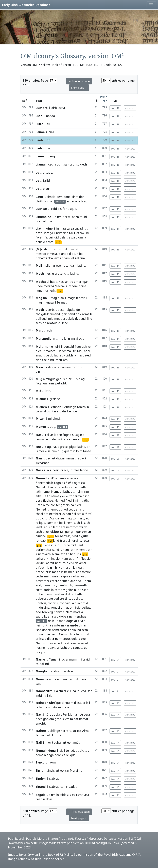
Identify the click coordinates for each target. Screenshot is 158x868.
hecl (65, 487)
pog (53, 427)
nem (77, 487)
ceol (71, 509)
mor (48, 742)
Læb (39, 148)
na (72, 505)
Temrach (81, 347)
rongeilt (56, 607)
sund (56, 550)
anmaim (72, 659)
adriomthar (44, 550)
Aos (52, 518)
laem (59, 197)
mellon (48, 265)
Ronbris (41, 603)
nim (87, 492)
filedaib (86, 559)
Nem (56, 554)
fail (49, 695)
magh (71, 298)
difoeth (41, 567)
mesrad (41, 254)
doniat (40, 634)
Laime (40, 132)
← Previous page (79, 81)
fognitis (68, 435)
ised (38, 630)
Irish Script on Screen (50, 859)
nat (76, 719)
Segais (40, 795)
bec (48, 458)
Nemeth (52, 523)
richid (84, 603)
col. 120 (115, 435)
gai (68, 541)
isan (90, 691)
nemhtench (55, 594)
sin (77, 572)
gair (64, 314)
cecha (40, 576)
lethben (56, 407)
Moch (40, 274)
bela (63, 237)
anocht (40, 723)
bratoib (52, 323)
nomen (50, 347)
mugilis (50, 379)
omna (82, 237)
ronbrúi (53, 603)
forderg (47, 612)
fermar (62, 302)
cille (66, 691)
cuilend (63, 323)
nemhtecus (57, 514)
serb (51, 310)
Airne (86, 731)
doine (82, 286)
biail (51, 132)
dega (50, 755)
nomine (66, 367)
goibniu (71, 590)
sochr (61, 164)
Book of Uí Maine (60, 855)
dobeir (40, 594)
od (59, 509)
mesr (49, 286)
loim (54, 451)
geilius (86, 607)
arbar (70, 201)
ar (85, 351)
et (73, 258)
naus (56, 447)
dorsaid (69, 347)
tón (48, 714)
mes (54, 249)
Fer (65, 714)
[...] (58, 242)
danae (60, 518)
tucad (79, 228)
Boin (49, 799)
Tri (64, 545)
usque (72, 209)
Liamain (42, 164)
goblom (48, 719)
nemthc (75, 527)
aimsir (50, 197)
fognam (41, 383)
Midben (41, 407)
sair (38, 684)
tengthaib (63, 505)
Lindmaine (61, 233)
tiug (48, 447)
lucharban (42, 463)
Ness (39, 470)
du (59, 249)
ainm (75, 197)
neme (46, 491)
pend (71, 314)
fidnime (59, 612)
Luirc (39, 124)
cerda (58, 590)
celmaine (42, 439)
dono (67, 197)
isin (60, 707)
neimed (69, 572)
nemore (63, 478)
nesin (56, 470)
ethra (50, 242)
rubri (69, 379)
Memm (41, 427)
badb (54, 282)
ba (81, 254)
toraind (41, 411)
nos (38, 648)
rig (70, 518)
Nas (39, 435)
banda (50, 116)
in (58, 228)
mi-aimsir (54, 418)
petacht (61, 383)
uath (85, 500)
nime (65, 496)
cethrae (70, 643)
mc (48, 735)
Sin (38, 770)
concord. (130, 108)
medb (58, 319)
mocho (49, 274)
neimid (71, 545)
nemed (65, 581)
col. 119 (115, 209)
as (74, 217)
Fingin (40, 735)
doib (68, 594)
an (67, 282)
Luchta (57, 735)
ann (59, 435)
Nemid (40, 487)
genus (60, 379)
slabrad (54, 779)
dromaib (86, 314)
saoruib (41, 616)
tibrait (79, 795)
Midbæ (41, 399)
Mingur (65, 532)
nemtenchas (60, 630)
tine (67, 598)
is (60, 351)
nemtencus (63, 639)
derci (58, 755)
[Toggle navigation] (151, 5)
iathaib (40, 559)
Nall (39, 742)
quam (68, 451)
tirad (84, 201)
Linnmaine (43, 217)
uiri (58, 347)
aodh (47, 590)
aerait (50, 563)
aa (62, 298)
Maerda (41, 367)
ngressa (79, 483)
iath (83, 487)
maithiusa (51, 576)
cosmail (67, 351)
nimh (54, 567)
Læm (39, 197)
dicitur (73, 254)
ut (86, 228)
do (78, 310)
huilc (83, 576)
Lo (37, 172)
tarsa (70, 228)
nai (75, 691)
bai (42, 664)
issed (85, 590)
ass (65, 360)
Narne (40, 659)
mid (51, 319)
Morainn (76, 770)
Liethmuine (82, 233)
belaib (70, 319)
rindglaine (42, 607)
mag (63, 228)
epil (72, 563)
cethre (55, 581)
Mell (39, 265)
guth (85, 536)
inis (49, 470)
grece (57, 265)
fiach (49, 148)
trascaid (72, 237)
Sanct (40, 762)
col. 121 (115, 660)
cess (66, 707)
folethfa (41, 237)
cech (51, 164)
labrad (59, 355)
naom (52, 762)
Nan (39, 458)
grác (58, 719)
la (48, 567)
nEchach (49, 221)
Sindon (41, 779)
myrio (75, 367)
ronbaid (65, 603)
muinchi (49, 770)
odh (69, 585)
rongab (41, 541)
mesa (53, 254)
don (82, 197)
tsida (63, 795)
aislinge (55, 731)
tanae (87, 451)
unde (65, 254)
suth (77, 523)
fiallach (76, 514)
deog (51, 156)
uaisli (80, 545)
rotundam (69, 265)
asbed (85, 355)
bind (75, 536)
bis (46, 201)
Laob (39, 140)
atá (46, 514)
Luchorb (42, 108)
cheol (39, 514)
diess (77, 703)
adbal (58, 742)
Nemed (41, 478)
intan (49, 487)
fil (52, 478)
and (78, 581)
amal (83, 563)
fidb (41, 258)
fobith (81, 407)
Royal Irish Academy (117, 855)
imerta (67, 679)
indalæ (62, 411)
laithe (43, 707)
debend (80, 319)
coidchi (69, 355)
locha (61, 108)
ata (63, 527)
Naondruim (44, 691)
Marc (39, 330)
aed (56, 598)
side (46, 355)
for (65, 209)
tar (71, 233)
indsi (39, 695)
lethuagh (70, 407)
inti (47, 664)
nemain (41, 755)
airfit (87, 514)
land (56, 541)
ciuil (86, 634)
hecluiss (75, 554)
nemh (62, 585)
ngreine (76, 541)
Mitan (40, 418)
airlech (51, 290)
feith (79, 594)
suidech (82, 164)
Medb (40, 310)
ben (70, 411)
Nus (39, 447)
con (63, 787)
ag (83, 379)
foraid (85, 659)
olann (47, 189)
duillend (41, 319)
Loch (39, 221)
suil (49, 124)
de (75, 411)
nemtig (49, 648)
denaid (40, 242)
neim (79, 491)
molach (50, 351)
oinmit (40, 371)
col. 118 (115, 108)
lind (90, 319)
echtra (67, 731)
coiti (54, 209)
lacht (39, 527)
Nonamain (43, 679)
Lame (40, 156)
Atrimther (42, 581)
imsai (74, 338)
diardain (67, 671)
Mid (38, 391)
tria (62, 541)
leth (48, 391)
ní (89, 351)
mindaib (54, 559)
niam (71, 625)
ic (63, 719)
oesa (39, 500)
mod (53, 585)
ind (52, 360)
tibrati (67, 217)
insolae (75, 470)
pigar (73, 447)
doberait (42, 598)
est (62, 310)
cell (47, 435)
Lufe (39, 116)
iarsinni (40, 563)
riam (67, 258)
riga (79, 567)
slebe (47, 545)
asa (87, 795)
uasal (51, 302)
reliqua (80, 258)
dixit (39, 233)
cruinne (41, 536)
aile (73, 581)
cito (67, 274)
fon (51, 201)
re (37, 707)
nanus (70, 458)
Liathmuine (44, 228)
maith (56, 572)
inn (87, 496)
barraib (65, 536)
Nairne (41, 731)
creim (69, 719)
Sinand (41, 787)
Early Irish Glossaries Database (26, 5)
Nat (39, 714)
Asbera (85, 714)
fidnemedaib (44, 483)
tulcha (82, 691)
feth (85, 630)
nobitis (53, 707)
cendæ (73, 286)
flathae (67, 491)
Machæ (41, 282)
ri (76, 603)
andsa (55, 671)
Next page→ (79, 88)
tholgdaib (42, 314)
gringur (76, 532)
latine (81, 265)
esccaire (85, 572)
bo (48, 140)
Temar (53, 659)
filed (69, 500)
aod (38, 585)
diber (51, 639)
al (58, 648)
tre (51, 598)
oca (77, 201)
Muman (73, 714)
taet (39, 799)
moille (43, 451)
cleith (39, 201)
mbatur (76, 249)
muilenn (64, 338)
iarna (39, 290)
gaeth (70, 607)
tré (48, 634)
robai (50, 258)
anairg (77, 439)
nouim (69, 703)
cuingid (54, 237)
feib (78, 607)
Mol (38, 347)
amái (76, 742)
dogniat (72, 621)
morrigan (82, 282)
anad (39, 355)
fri (75, 351)
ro (77, 217)
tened (70, 751)
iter (54, 411)
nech (58, 563)
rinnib (80, 518)
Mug (39, 379)
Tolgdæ (70, 310)
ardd (82, 298)
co (74, 518)
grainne (55, 399)
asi (62, 282)
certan (86, 532)
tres (72, 282)
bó (61, 523)
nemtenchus (78, 616)
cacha (75, 576)
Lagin (78, 435)
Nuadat (72, 787)
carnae (78, 648)
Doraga (48, 233)
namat (84, 719)
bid (78, 379)
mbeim (59, 625)
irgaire (66, 576)
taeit (45, 360)
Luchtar (41, 209)
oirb (54, 108)
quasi (60, 703)
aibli (62, 751)
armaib (79, 496)
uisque (48, 172)
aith (38, 496)
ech (49, 330)
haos (79, 634)
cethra (40, 532)
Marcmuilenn (45, 338)
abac (81, 458)
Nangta (41, 671)
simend (55, 314)
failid (46, 181)
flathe (40, 572)
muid (83, 217)
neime (55, 496)
